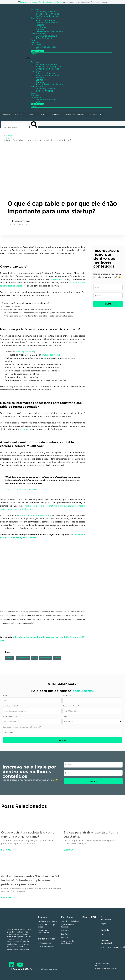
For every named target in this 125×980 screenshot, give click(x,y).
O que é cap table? (12, 306)
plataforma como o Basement (34, 515)
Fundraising (56, 114)
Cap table (19, 114)
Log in (34, 54)
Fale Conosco (37, 51)
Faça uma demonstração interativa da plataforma (41, 2)
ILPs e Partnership (44, 38)
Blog (38, 49)
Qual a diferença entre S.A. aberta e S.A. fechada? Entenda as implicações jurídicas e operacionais (31, 880)
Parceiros (35, 42)
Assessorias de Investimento (49, 31)
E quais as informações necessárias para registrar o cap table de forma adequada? (40, 313)
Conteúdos (36, 45)
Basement (6, 114)
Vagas (103, 924)
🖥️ (19, 2)
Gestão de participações (47, 16)
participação (45, 658)
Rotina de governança (47, 921)
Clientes (31, 114)
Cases (34, 40)
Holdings (40, 25)
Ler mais (6, 850)
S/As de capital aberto (46, 20)
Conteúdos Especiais (46, 47)
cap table (10, 658)
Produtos (35, 9)
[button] (71, 82)
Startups (40, 29)
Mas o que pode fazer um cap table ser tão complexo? (27, 309)
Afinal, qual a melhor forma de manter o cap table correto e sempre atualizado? (39, 316)
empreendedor (23, 658)
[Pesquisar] (34, 125)
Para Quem (36, 18)
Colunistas (43, 114)
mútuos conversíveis (52, 355)
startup (57, 658)
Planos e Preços (38, 34)
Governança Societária (46, 12)
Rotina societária (96, 114)
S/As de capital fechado (47, 23)
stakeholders (57, 279)
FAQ (94, 917)
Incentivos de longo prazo (48, 14)
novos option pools (25, 352)
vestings (24, 429)
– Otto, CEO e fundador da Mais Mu (22, 489)
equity (35, 658)
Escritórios (41, 27)
